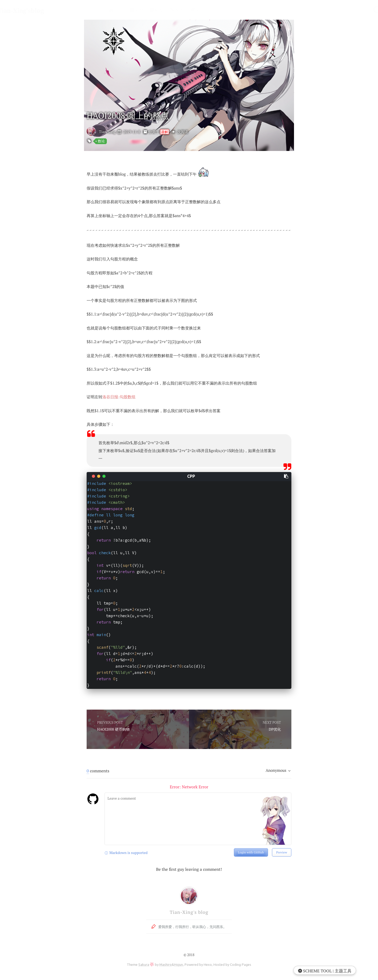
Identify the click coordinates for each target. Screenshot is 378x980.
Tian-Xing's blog (189, 912)
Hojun (178, 965)
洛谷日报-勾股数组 (119, 397)
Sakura (144, 965)
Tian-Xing (107, 132)
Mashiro (166, 965)
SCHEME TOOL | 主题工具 (324, 971)
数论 (101, 141)
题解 (165, 132)
